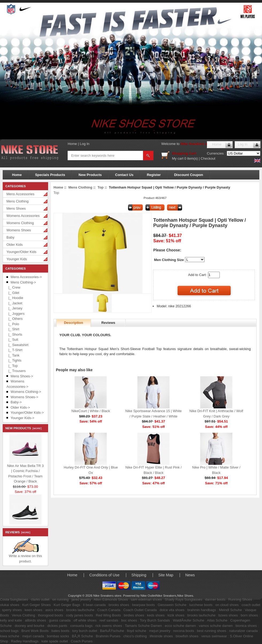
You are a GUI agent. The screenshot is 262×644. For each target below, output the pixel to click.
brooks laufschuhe (80, 610)
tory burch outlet (85, 631)
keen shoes (34, 610)
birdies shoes (134, 615)
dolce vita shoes (172, 610)
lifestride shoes (161, 636)
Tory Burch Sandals (155, 620)
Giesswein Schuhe (172, 605)
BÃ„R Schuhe (82, 636)
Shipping (139, 575)
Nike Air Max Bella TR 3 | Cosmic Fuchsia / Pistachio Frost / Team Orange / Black (25, 472)
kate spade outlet (55, 641)
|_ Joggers (16, 314)
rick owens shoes (109, 626)
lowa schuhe (10, 636)
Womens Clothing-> (26, 392)
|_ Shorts (14, 334)
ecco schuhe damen (180, 626)
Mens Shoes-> (22, 376)
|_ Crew (13, 287)
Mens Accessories (20, 194)
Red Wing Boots (108, 615)
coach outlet (251, 605)
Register (154, 175)
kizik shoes (176, 615)
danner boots (215, 599)
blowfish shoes (187, 636)
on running (60, 599)
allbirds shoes (36, 620)
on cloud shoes (227, 605)
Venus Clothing (23, 615)
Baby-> (16, 402)
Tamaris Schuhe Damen (143, 626)
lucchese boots (201, 605)
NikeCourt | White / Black (91, 411)
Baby (10, 237)
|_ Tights (14, 360)
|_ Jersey (14, 308)
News (190, 575)
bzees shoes (228, 615)
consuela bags (81, 626)
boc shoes (129, 620)
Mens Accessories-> (26, 277)
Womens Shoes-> (24, 397)
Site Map (166, 575)
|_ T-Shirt (14, 350)
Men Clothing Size (169, 260)
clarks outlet (40, 599)
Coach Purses (82, 641)
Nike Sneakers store (197, 144)
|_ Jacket (14, 303)
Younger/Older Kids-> (27, 413)
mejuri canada (33, 636)
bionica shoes (246, 626)
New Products (90, 175)
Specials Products (50, 175)
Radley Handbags (25, 641)
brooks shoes (119, 605)
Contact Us (124, 175)
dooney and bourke (30, 626)
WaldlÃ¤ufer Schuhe (188, 620)
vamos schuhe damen (216, 626)
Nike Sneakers (166, 595)
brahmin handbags (202, 610)
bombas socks (58, 636)
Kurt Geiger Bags (67, 605)
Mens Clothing (18, 201)
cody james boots (80, 615)
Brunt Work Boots (35, 631)
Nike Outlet (148, 595)
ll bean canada (95, 605)
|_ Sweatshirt (17, 345)
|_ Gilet (13, 293)
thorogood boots (51, 615)
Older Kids (15, 245)
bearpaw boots (143, 605)
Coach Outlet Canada (140, 610)
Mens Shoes (16, 208)
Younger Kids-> (23, 418)
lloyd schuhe (137, 631)
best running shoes (212, 631)
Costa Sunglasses (14, 599)
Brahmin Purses (108, 636)
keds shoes (156, 615)
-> (23, 282)
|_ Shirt (13, 329)
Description (74, 323)
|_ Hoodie (15, 298)
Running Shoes (240, 599)
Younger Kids (17, 259)
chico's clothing (135, 636)
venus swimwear (214, 636)
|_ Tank (13, 355)
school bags (9, 631)
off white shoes (85, 620)
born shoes (249, 615)
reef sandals (109, 620)
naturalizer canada (243, 631)
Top (101, 187)
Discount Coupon (188, 175)
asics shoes (54, 610)
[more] (36, 428)
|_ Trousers (16, 371)
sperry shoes (12, 610)
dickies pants (57, 626)
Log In (84, 144)
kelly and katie (11, 620)
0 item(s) (191, 158)
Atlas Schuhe (217, 620)
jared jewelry (81, 599)
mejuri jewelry (160, 631)
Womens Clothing (20, 223)
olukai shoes (10, 605)
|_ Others (14, 319)
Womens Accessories (23, 216)
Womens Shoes (19, 230)
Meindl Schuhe (230, 610)
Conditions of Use (104, 575)
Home (72, 144)
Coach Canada (109, 610)
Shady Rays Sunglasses (184, 599)
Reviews (108, 323)
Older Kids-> (20, 407)
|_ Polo (13, 324)
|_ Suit (12, 340)
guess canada (60, 620)
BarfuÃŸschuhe (112, 631)
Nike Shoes (185, 595)
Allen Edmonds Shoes (111, 599)
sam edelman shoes (146, 599)
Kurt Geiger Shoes (36, 605)
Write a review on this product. (25, 557)
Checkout (208, 158)
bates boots (60, 631)
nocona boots (184, 631)
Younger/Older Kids (21, 252)
